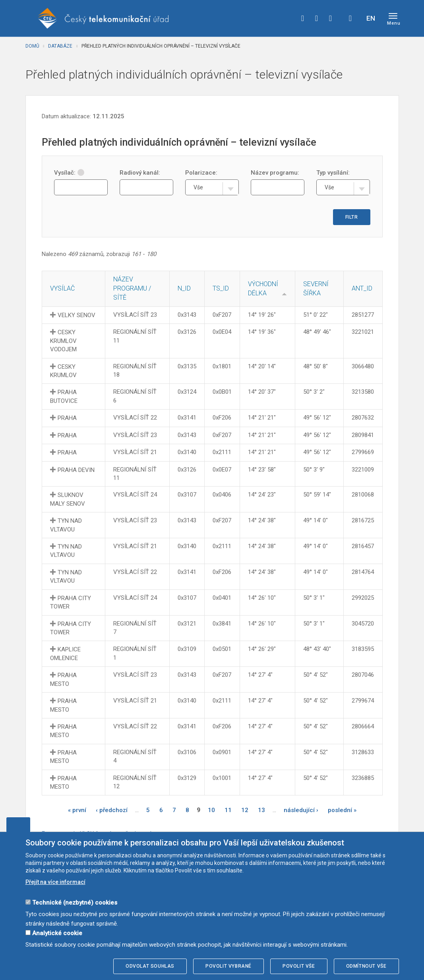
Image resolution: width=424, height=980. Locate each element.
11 (228, 810)
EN (371, 18)
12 (245, 810)
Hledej (350, 18)
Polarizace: (201, 173)
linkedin (331, 18)
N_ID (184, 288)
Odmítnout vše (366, 966)
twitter (317, 18)
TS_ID (221, 288)
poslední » (342, 810)
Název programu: (275, 173)
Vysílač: (69, 173)
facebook (303, 18)
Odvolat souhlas (150, 966)
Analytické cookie (57, 933)
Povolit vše (299, 966)
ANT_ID (362, 288)
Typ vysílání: (333, 173)
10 (211, 810)
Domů (32, 46)
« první (77, 810)
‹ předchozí (112, 810)
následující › (301, 810)
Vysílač (62, 288)
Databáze (60, 46)
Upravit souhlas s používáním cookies (18, 824)
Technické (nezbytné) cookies (75, 903)
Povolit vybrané (228, 966)
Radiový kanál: (140, 173)
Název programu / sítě (132, 288)
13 (261, 810)
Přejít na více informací (55, 882)
